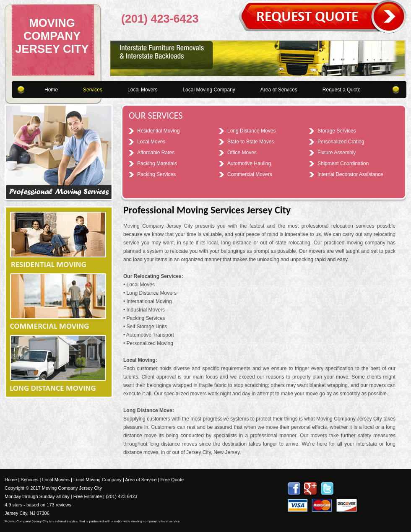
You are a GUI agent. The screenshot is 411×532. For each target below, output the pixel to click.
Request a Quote (342, 90)
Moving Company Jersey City (52, 36)
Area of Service (141, 480)
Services (93, 90)
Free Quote (172, 480)
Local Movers (142, 90)
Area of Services (279, 90)
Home (51, 90)
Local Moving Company (209, 90)
